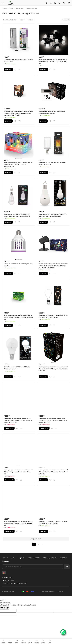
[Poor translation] (6, 608)
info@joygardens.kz (8, 580)
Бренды (22, 558)
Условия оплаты (34, 558)
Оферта (60, 591)
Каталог (5, 558)
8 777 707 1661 (7, 577)
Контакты (63, 558)
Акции (14, 558)
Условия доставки (50, 558)
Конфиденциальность (49, 591)
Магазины (6, 561)
